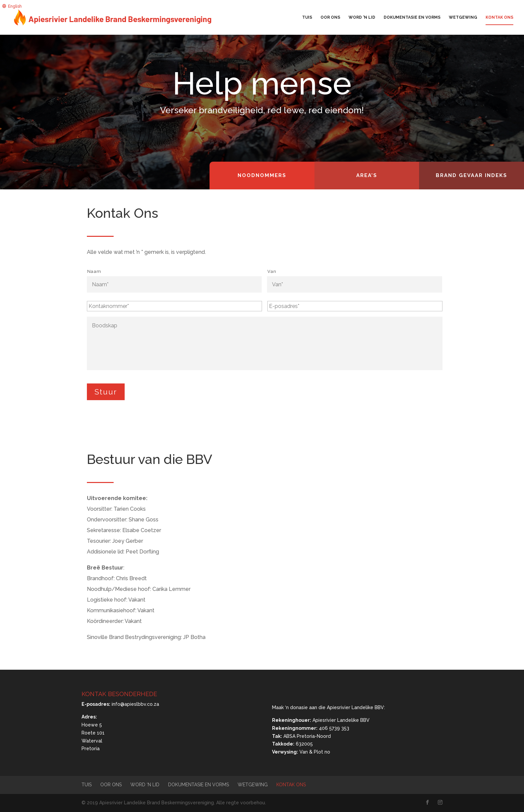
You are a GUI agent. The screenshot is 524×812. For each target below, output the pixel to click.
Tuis (307, 17)
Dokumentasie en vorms (412, 17)
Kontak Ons (499, 17)
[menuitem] (12, 6)
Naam (94, 271)
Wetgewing (463, 17)
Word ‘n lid (362, 17)
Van (272, 271)
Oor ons (330, 17)
